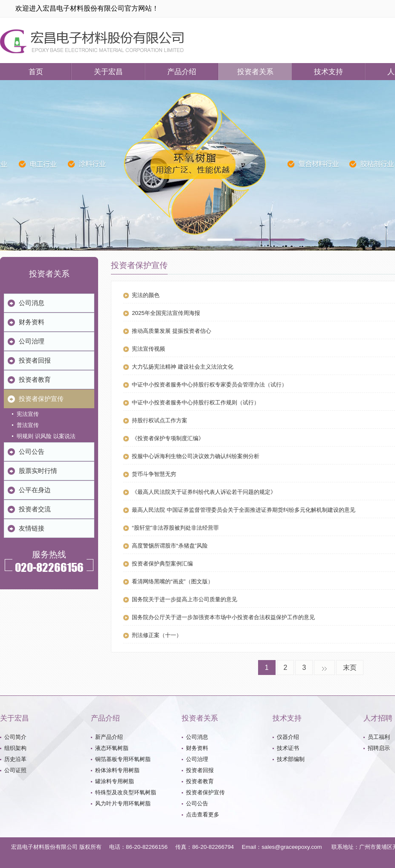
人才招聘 (378, 718)
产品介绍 (182, 72)
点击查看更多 (203, 815)
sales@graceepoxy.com (292, 847)
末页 (350, 668)
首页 (36, 72)
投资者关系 (255, 72)
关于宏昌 (108, 72)
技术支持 (328, 72)
